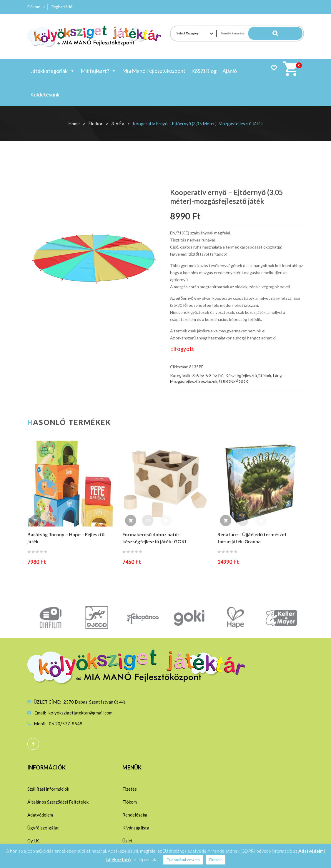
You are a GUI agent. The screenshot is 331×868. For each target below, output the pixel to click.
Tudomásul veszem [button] (183, 860)
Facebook (33, 744)
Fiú (221, 375)
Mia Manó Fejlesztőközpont (154, 71)
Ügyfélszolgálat (43, 828)
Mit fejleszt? (98, 71)
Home (74, 124)
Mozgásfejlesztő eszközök (194, 381)
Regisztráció (62, 7)
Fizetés (130, 789)
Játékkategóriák (53, 71)
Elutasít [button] (216, 860)
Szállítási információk (48, 789)
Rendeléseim (135, 815)
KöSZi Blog (204, 71)
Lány (277, 375)
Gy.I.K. (34, 841)
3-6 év (118, 124)
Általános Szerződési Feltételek (58, 802)
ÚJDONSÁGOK (234, 381)
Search (291, 34)
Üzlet (128, 841)
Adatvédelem (40, 815)
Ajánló (230, 71)
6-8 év (211, 375)
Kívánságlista (136, 828)
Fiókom (34, 7)
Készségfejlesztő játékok (248, 375)
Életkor (95, 124)
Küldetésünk (45, 94)
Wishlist (274, 68)
